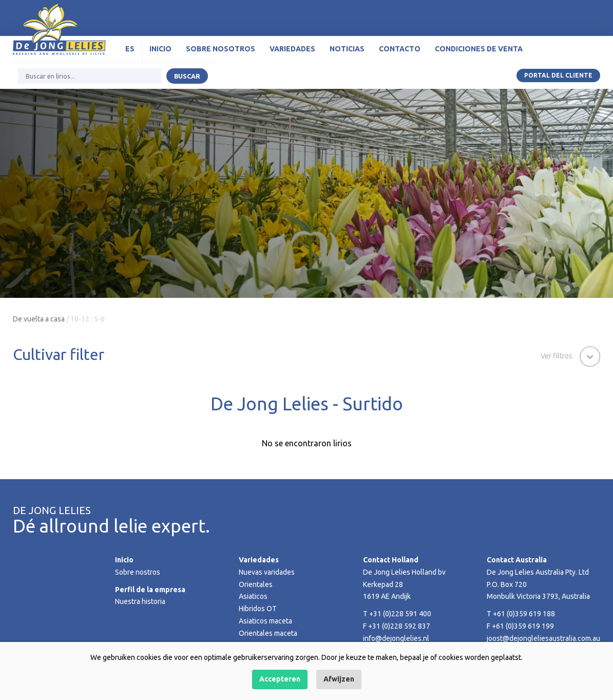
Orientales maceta (268, 633)
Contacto (400, 49)
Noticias (347, 49)
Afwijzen (339, 679)
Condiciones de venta (479, 49)
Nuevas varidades (267, 572)
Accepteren (280, 679)
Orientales (256, 584)
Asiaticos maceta (265, 621)
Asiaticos (253, 596)
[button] (570, 355)
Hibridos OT (258, 609)
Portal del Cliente (558, 75)
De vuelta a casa (39, 319)
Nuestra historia (140, 601)
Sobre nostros (138, 572)
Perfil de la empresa (150, 590)
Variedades (292, 49)
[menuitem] (130, 49)
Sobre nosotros (221, 49)
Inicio (160, 49)
